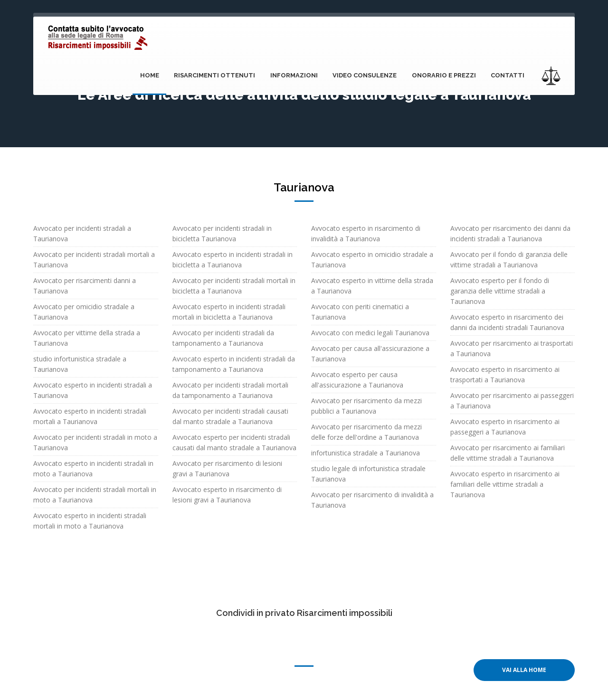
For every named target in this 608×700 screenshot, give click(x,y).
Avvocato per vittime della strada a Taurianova (87, 338)
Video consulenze (366, 75)
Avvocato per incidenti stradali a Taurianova (82, 233)
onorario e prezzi (445, 75)
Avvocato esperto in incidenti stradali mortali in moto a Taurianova (90, 521)
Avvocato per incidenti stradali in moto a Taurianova (95, 442)
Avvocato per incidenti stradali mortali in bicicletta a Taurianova (234, 286)
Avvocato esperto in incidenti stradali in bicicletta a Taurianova (233, 260)
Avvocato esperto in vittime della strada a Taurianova (372, 286)
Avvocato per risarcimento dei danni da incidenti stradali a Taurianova (510, 233)
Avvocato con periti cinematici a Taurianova (360, 312)
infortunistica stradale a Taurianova (366, 453)
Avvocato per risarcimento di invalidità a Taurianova (372, 500)
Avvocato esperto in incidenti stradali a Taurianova (93, 390)
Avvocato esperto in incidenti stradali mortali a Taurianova (90, 416)
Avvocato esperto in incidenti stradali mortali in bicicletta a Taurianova (229, 312)
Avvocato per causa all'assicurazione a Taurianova (370, 354)
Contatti (508, 75)
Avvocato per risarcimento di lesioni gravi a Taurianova (227, 468)
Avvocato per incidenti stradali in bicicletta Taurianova (222, 233)
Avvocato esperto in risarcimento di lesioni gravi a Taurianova (227, 495)
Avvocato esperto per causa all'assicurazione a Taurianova (357, 380)
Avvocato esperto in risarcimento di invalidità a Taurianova (366, 233)
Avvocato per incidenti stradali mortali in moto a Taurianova (95, 495)
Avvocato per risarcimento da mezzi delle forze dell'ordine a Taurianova (366, 432)
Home (153, 75)
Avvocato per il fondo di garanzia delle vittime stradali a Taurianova (509, 260)
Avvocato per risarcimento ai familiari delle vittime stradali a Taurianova (508, 453)
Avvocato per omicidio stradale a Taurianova (84, 312)
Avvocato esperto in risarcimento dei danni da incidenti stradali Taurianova (507, 322)
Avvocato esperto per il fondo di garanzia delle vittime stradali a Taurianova (500, 291)
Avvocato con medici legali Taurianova (370, 333)
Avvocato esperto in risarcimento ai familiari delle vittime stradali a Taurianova (505, 484)
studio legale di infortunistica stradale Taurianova (368, 474)
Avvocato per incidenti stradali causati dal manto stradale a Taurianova (230, 416)
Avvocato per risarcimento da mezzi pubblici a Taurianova (366, 406)
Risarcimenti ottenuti (218, 75)
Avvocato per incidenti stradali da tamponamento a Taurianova (223, 338)
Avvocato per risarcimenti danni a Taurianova (85, 286)
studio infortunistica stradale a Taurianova (80, 364)
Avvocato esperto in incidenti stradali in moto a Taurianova (93, 468)
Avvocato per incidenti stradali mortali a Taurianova (94, 260)
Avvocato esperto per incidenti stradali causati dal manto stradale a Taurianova (234, 442)
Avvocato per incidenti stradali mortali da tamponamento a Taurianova (230, 390)
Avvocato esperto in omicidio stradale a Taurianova (372, 260)
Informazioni (296, 75)
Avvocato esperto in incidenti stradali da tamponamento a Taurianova (234, 364)
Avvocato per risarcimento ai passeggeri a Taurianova (512, 401)
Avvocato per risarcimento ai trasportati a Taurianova (512, 348)
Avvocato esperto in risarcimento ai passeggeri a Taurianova (505, 427)
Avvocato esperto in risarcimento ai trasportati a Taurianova (505, 374)
